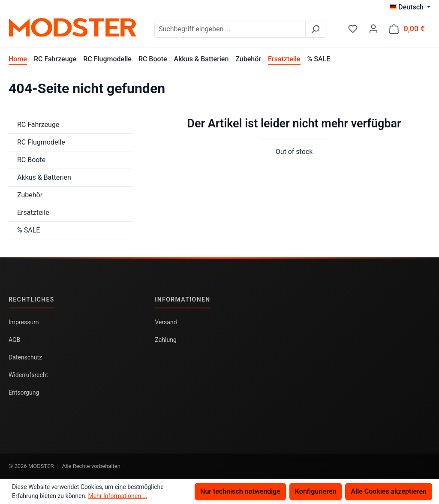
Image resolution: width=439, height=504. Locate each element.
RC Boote (31, 160)
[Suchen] (315, 29)
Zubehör (30, 195)
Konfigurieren (316, 491)
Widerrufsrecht (28, 375)
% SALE (29, 230)
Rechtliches (32, 299)
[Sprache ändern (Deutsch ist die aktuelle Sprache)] (410, 7)
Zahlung (165, 340)
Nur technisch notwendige (240, 491)
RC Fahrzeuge (38, 125)
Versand (166, 322)
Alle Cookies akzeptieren (389, 491)
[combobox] (230, 29)
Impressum (24, 322)
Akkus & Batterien (44, 177)
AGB (14, 340)
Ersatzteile (33, 213)
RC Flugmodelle (41, 142)
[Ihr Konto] (373, 29)
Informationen (182, 299)
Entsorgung (24, 392)
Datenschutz (25, 357)
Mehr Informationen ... (117, 496)
